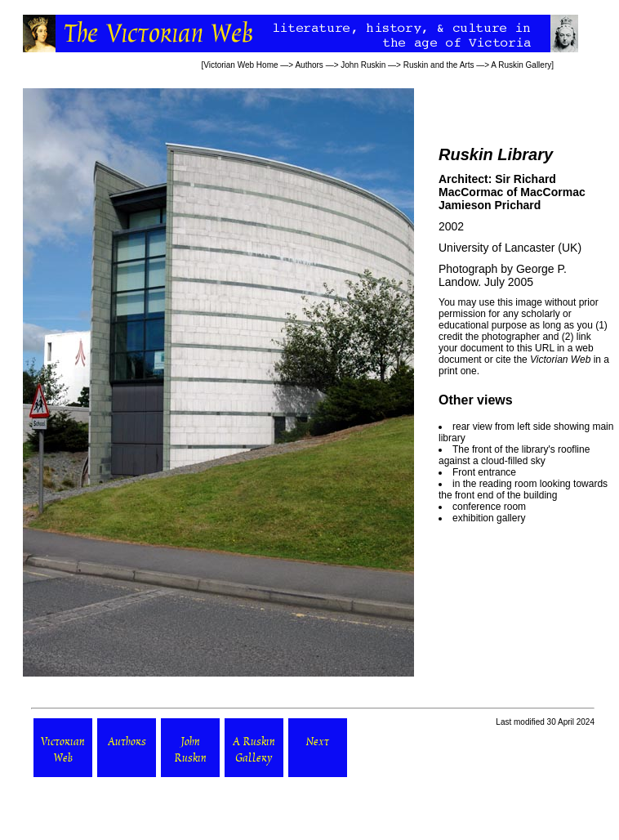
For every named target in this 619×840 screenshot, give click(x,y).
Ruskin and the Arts (439, 65)
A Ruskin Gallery (521, 65)
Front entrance (484, 472)
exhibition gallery (489, 518)
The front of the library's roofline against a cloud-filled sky (514, 455)
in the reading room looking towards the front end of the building (523, 489)
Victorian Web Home (240, 65)
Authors (309, 65)
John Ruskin (363, 65)
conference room (489, 507)
